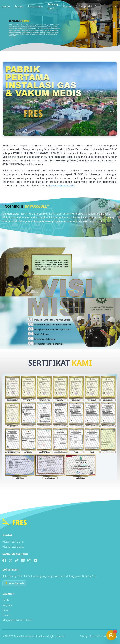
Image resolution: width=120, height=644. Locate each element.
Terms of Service (98, 636)
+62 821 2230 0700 (14, 547)
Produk (19, 6)
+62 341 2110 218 (13, 542)
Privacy (84, 636)
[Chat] (111, 635)
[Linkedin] (23, 560)
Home (6, 6)
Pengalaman (35, 6)
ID (110, 6)
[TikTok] (17, 560)
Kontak (67, 6)
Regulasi (7, 605)
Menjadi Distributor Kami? (18, 620)
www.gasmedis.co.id (62, 185)
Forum (6, 615)
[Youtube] (36, 560)
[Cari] (96, 6)
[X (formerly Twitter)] (11, 560)
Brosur (6, 610)
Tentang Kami (53, 6)
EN (117, 6)
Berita (6, 600)
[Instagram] (29, 560)
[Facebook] (4, 560)
